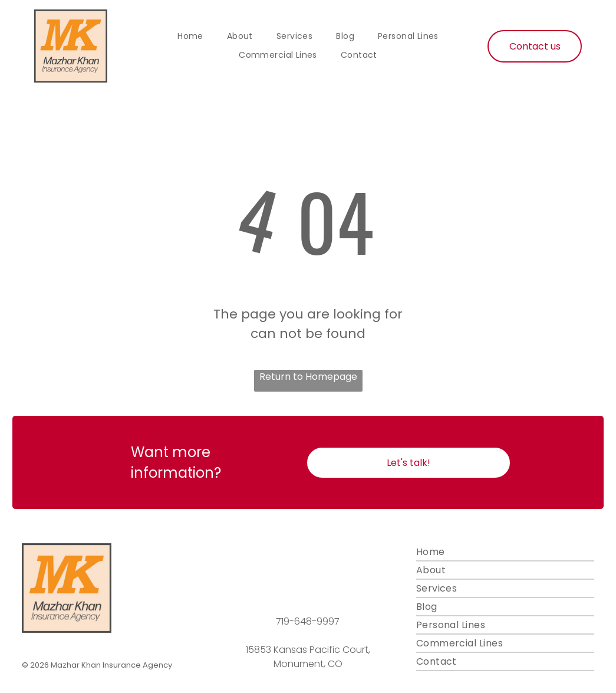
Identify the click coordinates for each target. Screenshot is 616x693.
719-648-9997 (308, 621)
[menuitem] (190, 37)
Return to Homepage (308, 377)
